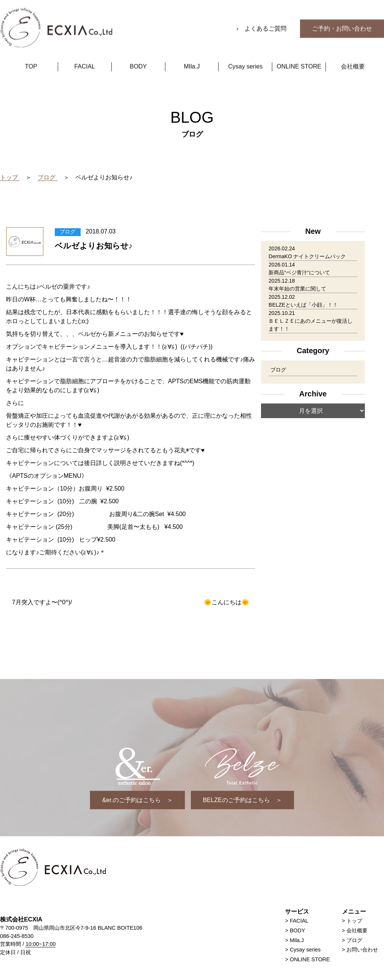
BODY (138, 56)
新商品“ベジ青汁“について (299, 272)
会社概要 (353, 56)
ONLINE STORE (299, 56)
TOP (31, 56)
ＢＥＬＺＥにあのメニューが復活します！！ (310, 325)
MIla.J (192, 56)
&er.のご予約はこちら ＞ (137, 800)
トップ (354, 921)
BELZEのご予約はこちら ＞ (242, 800)
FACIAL (85, 56)
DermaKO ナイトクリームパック (307, 256)
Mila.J (297, 940)
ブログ (278, 370)
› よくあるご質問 (262, 18)
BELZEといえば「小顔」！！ (303, 305)
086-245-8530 (17, 936)
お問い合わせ (362, 950)
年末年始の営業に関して (297, 289)
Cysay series (246, 56)
